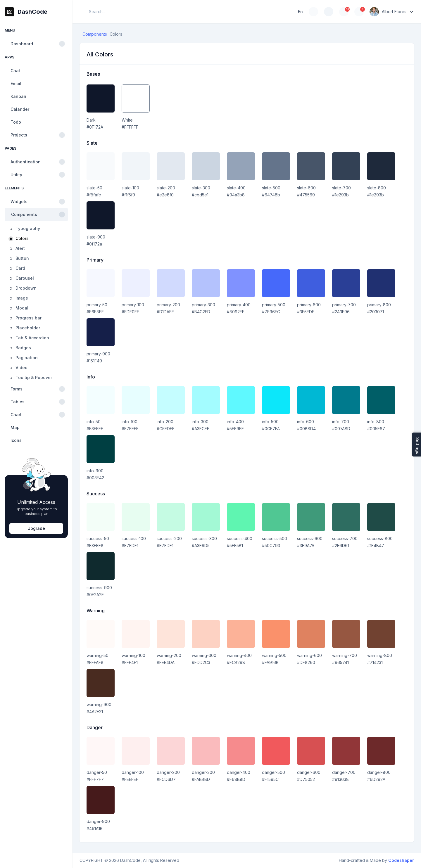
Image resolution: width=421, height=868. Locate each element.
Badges (23, 348)
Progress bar (29, 318)
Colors (22, 238)
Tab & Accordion (32, 338)
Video (21, 368)
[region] (36, 446)
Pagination (27, 358)
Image (22, 298)
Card (20, 268)
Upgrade (36, 528)
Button (22, 258)
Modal (22, 308)
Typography (28, 228)
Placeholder (28, 328)
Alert (20, 248)
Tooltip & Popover (34, 377)
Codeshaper (401, 860)
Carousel (25, 278)
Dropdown (26, 288)
